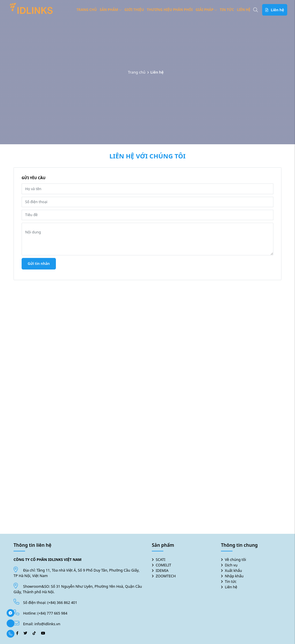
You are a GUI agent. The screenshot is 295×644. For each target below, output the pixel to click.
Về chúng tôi (236, 560)
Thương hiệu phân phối (170, 10)
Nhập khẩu (234, 576)
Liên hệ (231, 587)
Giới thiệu (134, 10)
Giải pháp (206, 10)
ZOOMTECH (166, 576)
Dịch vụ (231, 565)
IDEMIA (162, 571)
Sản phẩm (111, 10)
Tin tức (227, 10)
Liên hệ (244, 10)
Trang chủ (87, 10)
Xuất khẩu (233, 571)
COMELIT (164, 565)
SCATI (161, 560)
